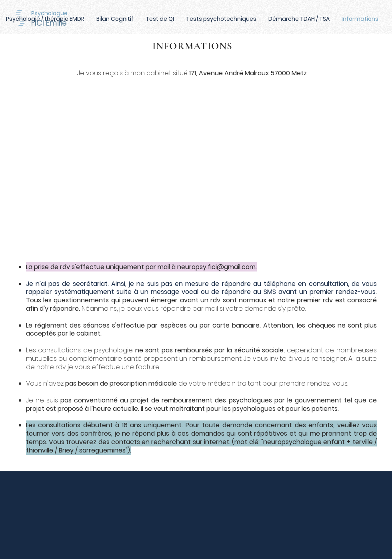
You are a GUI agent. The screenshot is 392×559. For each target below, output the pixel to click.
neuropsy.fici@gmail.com (216, 267)
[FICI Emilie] (75, 23)
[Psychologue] (50, 13)
